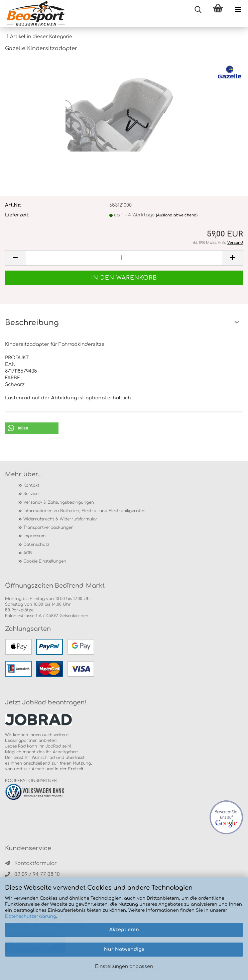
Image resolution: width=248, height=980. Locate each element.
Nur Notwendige (124, 949)
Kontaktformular (31, 863)
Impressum (34, 536)
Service (31, 494)
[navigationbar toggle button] (238, 10)
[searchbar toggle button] (198, 10)
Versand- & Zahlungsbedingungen (59, 502)
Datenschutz (36, 545)
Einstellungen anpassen (124, 966)
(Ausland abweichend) (177, 215)
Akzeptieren (124, 930)
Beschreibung (32, 323)
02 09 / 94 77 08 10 (32, 874)
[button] (32, 428)
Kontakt (31, 485)
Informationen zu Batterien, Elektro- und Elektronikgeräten (84, 511)
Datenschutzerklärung (31, 916)
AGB (28, 553)
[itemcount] (124, 258)
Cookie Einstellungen (45, 561)
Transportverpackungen (48, 527)
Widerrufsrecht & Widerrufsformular (60, 519)
